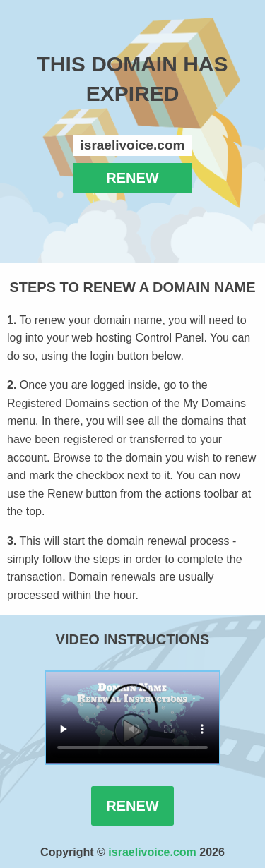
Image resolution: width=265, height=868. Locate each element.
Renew (132, 806)
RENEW (132, 178)
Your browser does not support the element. (132, 717)
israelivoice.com (152, 852)
